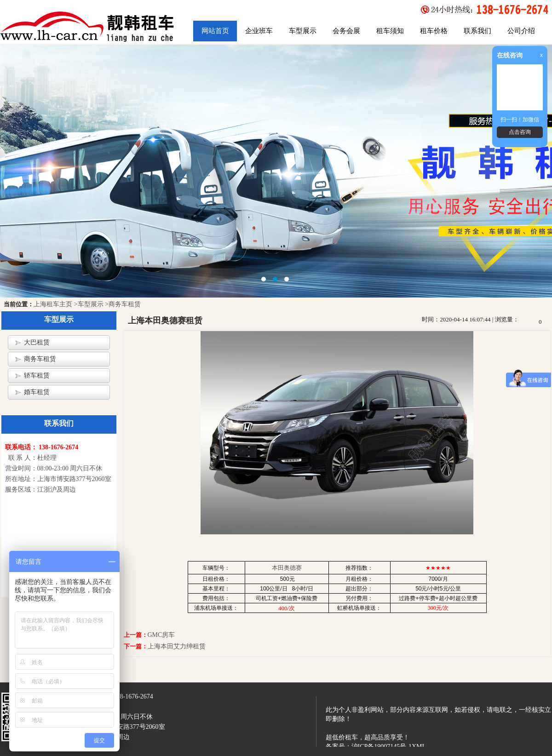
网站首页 (215, 31)
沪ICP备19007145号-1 (382, 747)
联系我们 (477, 31)
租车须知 (390, 31)
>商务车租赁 (123, 304)
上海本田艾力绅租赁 (177, 646)
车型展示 (303, 31)
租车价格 (434, 31)
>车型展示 (89, 304)
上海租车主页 (53, 304)
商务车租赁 (40, 359)
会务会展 (346, 31)
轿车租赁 (37, 375)
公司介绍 (521, 31)
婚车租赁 (37, 392)
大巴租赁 (37, 342)
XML (419, 747)
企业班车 (259, 31)
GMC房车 (161, 635)
